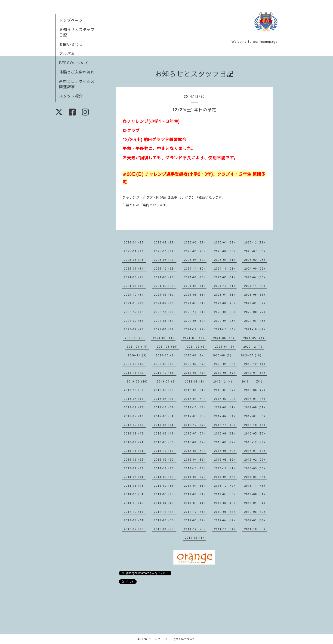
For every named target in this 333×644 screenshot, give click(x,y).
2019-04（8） (167, 381)
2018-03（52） (195, 399)
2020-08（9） (223, 355)
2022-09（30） (225, 312)
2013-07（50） (225, 494)
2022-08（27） (255, 312)
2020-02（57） (195, 364)
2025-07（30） (255, 251)
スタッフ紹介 (71, 96)
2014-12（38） (165, 468)
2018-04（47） (165, 399)
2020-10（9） (166, 355)
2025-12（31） (255, 242)
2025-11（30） (135, 251)
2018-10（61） (135, 390)
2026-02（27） (195, 242)
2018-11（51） (253, 381)
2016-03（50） (165, 442)
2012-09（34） (225, 512)
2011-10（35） (255, 529)
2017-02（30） (135, 425)
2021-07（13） (194, 338)
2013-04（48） (165, 503)
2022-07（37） (135, 321)
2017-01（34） (165, 425)
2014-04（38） (255, 477)
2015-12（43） (255, 442)
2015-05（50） (165, 459)
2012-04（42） (225, 520)
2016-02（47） (195, 442)
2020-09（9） (194, 355)
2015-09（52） (195, 451)
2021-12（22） (195, 329)
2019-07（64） (255, 373)
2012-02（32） (135, 529)
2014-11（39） (195, 468)
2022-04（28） (225, 321)
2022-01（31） (165, 329)
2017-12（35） (135, 407)
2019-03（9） (195, 381)
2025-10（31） (165, 251)
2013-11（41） (255, 486)
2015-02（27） (255, 459)
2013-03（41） (195, 503)
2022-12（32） (135, 312)
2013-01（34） (255, 503)
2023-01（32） (255, 303)
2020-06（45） (135, 364)
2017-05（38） (195, 416)
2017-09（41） (225, 407)
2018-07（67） (225, 390)
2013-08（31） (195, 494)
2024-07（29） (165, 277)
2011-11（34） (225, 529)
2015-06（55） (135, 459)
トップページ (71, 20)
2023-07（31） (225, 295)
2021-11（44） (225, 329)
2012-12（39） (135, 512)
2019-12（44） (255, 364)
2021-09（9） (135, 338)
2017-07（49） (135, 416)
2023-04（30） (165, 303)
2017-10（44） (195, 407)
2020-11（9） (138, 355)
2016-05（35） (255, 433)
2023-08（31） (195, 295)
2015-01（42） (135, 468)
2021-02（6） (197, 346)
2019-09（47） (195, 373)
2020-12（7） (254, 346)
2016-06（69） (225, 433)
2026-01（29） (225, 242)
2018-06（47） (255, 390)
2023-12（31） (225, 286)
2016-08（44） (165, 433)
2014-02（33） (165, 486)
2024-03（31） (135, 286)
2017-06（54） (165, 416)
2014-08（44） (135, 477)
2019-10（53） (165, 373)
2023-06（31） (255, 295)
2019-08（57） (225, 373)
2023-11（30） (255, 286)
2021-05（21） (254, 338)
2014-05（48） (225, 477)
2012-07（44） (135, 520)
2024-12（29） (165, 268)
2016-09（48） (135, 433)
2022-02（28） (135, 329)
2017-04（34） (225, 416)
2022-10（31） (195, 312)
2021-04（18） (138, 346)
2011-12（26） (195, 529)
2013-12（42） (225, 486)
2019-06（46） (138, 381)
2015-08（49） (225, 451)
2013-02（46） (225, 503)
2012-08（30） (255, 512)
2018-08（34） (195, 390)
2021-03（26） (168, 346)
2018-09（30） (165, 390)
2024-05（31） (225, 277)
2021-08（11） (164, 338)
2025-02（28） (255, 260)
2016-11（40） (225, 425)
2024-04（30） (255, 277)
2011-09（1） (195, 538)
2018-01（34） (255, 399)
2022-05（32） (195, 321)
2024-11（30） (195, 268)
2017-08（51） (255, 407)
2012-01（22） (165, 529)
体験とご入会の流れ (77, 72)
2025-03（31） (225, 260)
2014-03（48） (135, 486)
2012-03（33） (255, 520)
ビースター (156, 639)
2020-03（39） (165, 364)
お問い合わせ (71, 44)
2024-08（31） (135, 277)
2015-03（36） (225, 459)
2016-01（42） (225, 442)
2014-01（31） (195, 486)
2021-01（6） (225, 346)
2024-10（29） (225, 268)
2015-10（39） (165, 451)
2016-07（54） (195, 433)
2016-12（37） (195, 425)
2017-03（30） (255, 416)
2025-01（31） (135, 268)
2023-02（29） (225, 303)
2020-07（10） (252, 355)
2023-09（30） (165, 295)
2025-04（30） (195, 260)
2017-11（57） (165, 407)
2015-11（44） (135, 451)
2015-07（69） (255, 451)
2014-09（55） (255, 468)
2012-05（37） (195, 520)
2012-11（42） (165, 512)
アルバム (67, 53)
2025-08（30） (225, 251)
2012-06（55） (165, 520)
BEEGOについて (74, 63)
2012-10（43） (195, 512)
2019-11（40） (135, 373)
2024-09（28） (255, 268)
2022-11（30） (165, 312)
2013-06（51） (255, 494)
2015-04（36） (195, 459)
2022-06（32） (165, 321)
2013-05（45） (135, 503)
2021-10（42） (255, 329)
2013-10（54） (135, 494)
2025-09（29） (195, 251)
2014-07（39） (165, 477)
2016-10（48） (255, 425)
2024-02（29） (165, 286)
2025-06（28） (135, 260)
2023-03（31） (195, 303)
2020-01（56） (225, 364)
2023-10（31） (135, 295)
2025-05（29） (165, 260)
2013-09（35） (165, 494)
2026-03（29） (165, 242)
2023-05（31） (135, 303)
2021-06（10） (224, 338)
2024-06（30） (195, 277)
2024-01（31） (195, 286)
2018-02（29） (225, 399)
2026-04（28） (135, 242)
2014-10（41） (225, 468)
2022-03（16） (255, 321)
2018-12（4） (224, 381)
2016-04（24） (135, 442)
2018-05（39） (135, 399)
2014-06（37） (195, 477)
